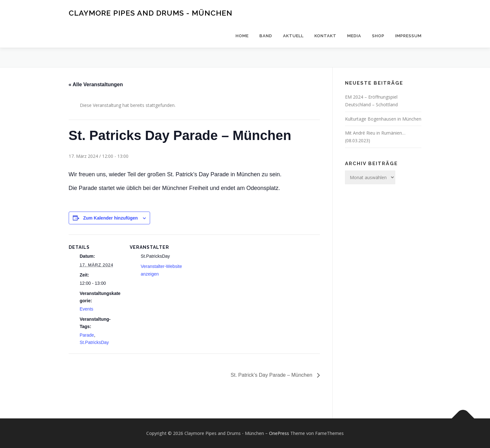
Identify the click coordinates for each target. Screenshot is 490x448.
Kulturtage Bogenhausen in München (383, 119)
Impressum (408, 36)
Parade (87, 335)
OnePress (279, 433)
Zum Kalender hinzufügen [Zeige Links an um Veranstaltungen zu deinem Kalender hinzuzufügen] (110, 218)
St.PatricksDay (94, 342)
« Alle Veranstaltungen (96, 84)
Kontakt (325, 36)
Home (242, 36)
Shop (378, 36)
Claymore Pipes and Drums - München (151, 13)
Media (354, 36)
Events (87, 309)
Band (266, 36)
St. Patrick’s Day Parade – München (272, 375)
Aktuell (293, 36)
